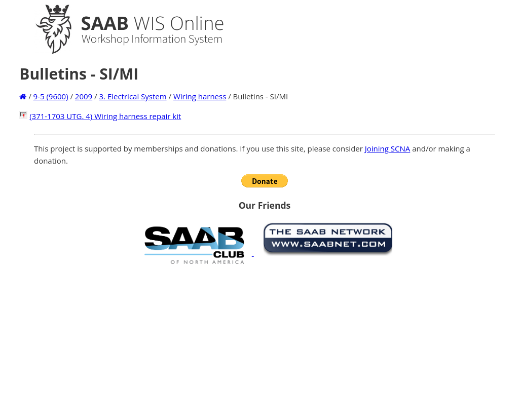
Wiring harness (200, 96)
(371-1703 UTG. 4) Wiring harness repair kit (105, 116)
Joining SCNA (388, 148)
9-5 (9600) (51, 96)
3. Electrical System (133, 96)
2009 (84, 96)
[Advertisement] (265, 342)
